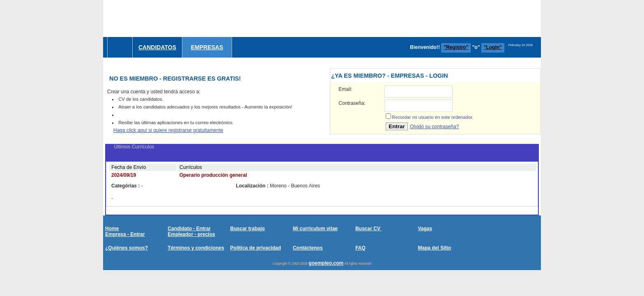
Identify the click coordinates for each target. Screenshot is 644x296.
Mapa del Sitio (434, 248)
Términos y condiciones (196, 248)
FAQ (360, 248)
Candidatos (157, 47)
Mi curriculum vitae (315, 229)
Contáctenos (308, 248)
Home (112, 229)
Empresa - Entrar (125, 234)
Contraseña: (352, 103)
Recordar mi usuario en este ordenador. (432, 117)
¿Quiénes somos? (126, 248)
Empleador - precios (191, 234)
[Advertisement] (391, 18)
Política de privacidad (256, 248)
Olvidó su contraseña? (434, 127)
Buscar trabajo (248, 229)
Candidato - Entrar (189, 229)
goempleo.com (326, 263)
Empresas (207, 47)
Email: (345, 89)
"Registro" (456, 47)
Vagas (425, 229)
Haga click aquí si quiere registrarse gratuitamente (168, 130)
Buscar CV (368, 229)
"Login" (493, 47)
